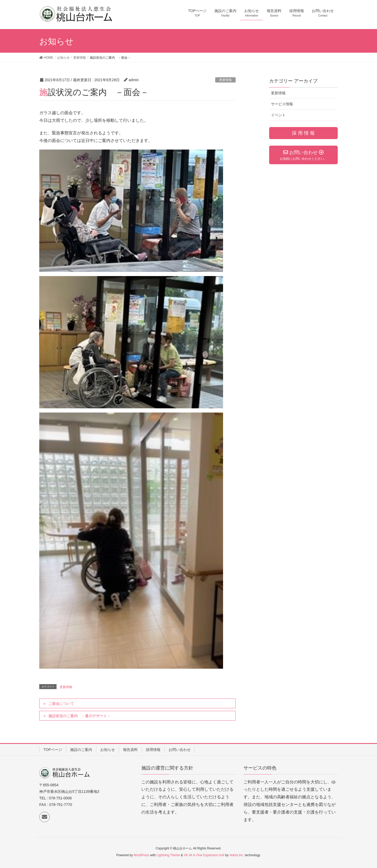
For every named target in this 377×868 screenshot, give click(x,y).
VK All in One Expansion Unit (204, 855)
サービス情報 (282, 104)
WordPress (142, 855)
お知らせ (108, 750)
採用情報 (153, 750)
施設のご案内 (81, 750)
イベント (278, 115)
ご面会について (61, 704)
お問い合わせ (180, 750)
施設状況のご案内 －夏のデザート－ (80, 716)
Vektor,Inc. (237, 855)
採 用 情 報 (303, 133)
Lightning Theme (168, 855)
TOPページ (53, 750)
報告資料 (130, 750)
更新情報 (225, 80)
